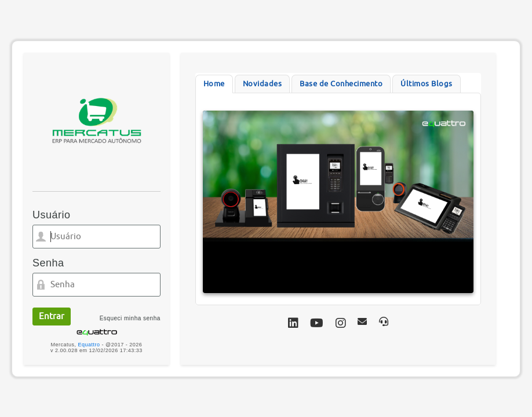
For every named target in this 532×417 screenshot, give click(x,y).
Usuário (52, 215)
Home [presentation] (214, 84)
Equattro (89, 345)
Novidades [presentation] (263, 84)
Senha (48, 263)
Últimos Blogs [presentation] (427, 84)
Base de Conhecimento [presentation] (341, 84)
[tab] (214, 84)
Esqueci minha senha (130, 318)
